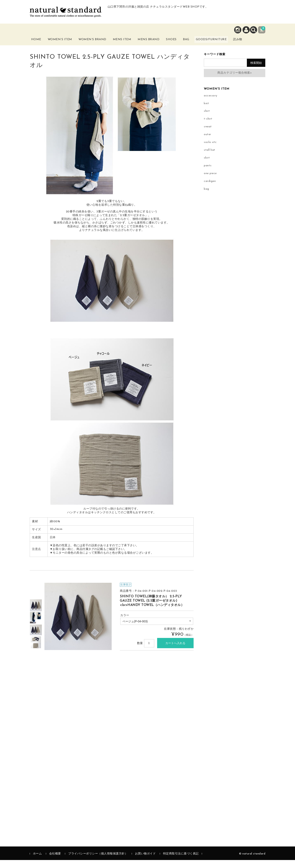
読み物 (257, 45)
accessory (211, 104)
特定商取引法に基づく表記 (181, 862)
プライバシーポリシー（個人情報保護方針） (98, 862)
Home (39, 42)
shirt (207, 119)
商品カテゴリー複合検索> (235, 81)
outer (208, 143)
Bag (198, 42)
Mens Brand (155, 45)
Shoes (180, 42)
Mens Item (128, 45)
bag (206, 197)
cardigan (210, 189)
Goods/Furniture (227, 42)
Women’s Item (65, 45)
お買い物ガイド (145, 862)
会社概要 (55, 862)
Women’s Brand (98, 45)
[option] (36, 613)
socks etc (210, 150)
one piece (210, 182)
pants (208, 174)
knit (206, 111)
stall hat (210, 158)
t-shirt (208, 127)
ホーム (37, 862)
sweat (208, 135)
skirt (207, 166)
